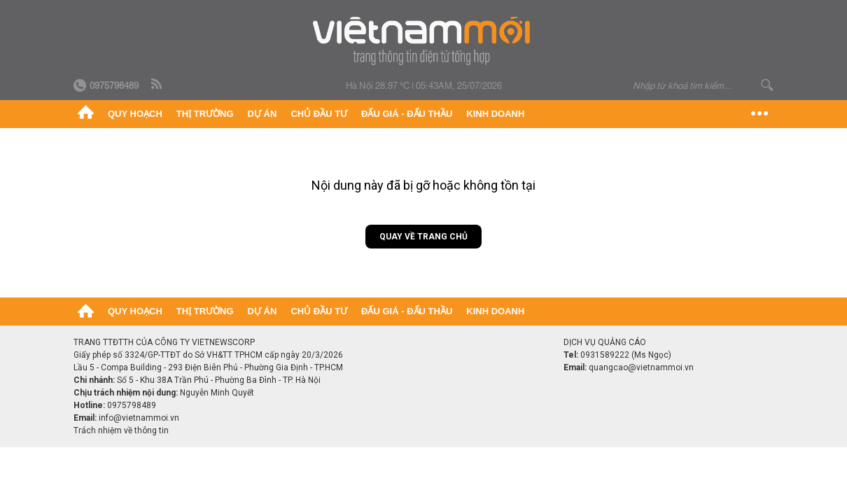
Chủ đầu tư (319, 114)
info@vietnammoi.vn (139, 418)
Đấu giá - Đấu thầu (407, 114)
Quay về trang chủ (423, 237)
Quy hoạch (135, 114)
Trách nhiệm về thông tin (121, 430)
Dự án (262, 114)
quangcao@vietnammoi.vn (641, 367)
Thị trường (205, 114)
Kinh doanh (495, 114)
